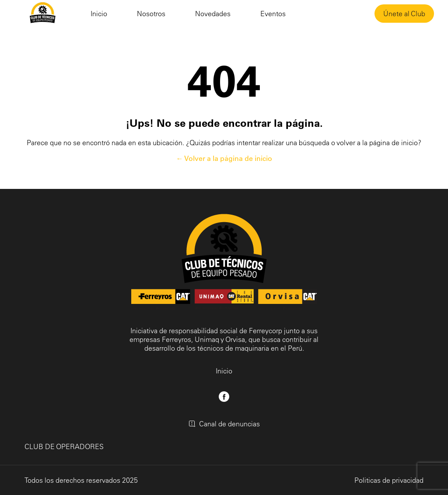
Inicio (99, 14)
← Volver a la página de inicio (224, 158)
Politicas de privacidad (389, 480)
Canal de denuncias (224, 424)
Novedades (213, 14)
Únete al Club (404, 14)
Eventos (273, 14)
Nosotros (151, 14)
